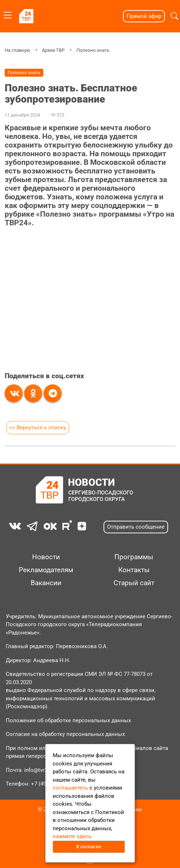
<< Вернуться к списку (38, 428)
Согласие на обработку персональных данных (65, 734)
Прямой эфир (144, 16)
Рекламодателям (46, 570)
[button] (174, 16)
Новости (46, 557)
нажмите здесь (72, 836)
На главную (17, 50)
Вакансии (46, 583)
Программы (134, 557)
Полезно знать (93, 50)
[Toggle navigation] (8, 14)
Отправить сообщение (136, 527)
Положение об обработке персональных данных (68, 720)
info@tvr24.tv (40, 770)
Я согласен (89, 847)
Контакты (134, 570)
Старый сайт (134, 583)
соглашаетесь (70, 788)
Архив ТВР (53, 50)
